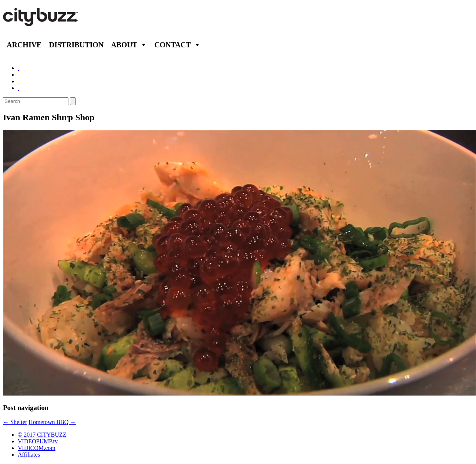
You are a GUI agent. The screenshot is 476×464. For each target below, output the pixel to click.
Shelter (15, 422)
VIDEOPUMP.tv (38, 441)
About (124, 45)
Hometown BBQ (52, 422)
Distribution (76, 45)
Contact (173, 45)
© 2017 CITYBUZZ (42, 435)
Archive (24, 45)
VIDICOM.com (37, 448)
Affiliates (29, 455)
